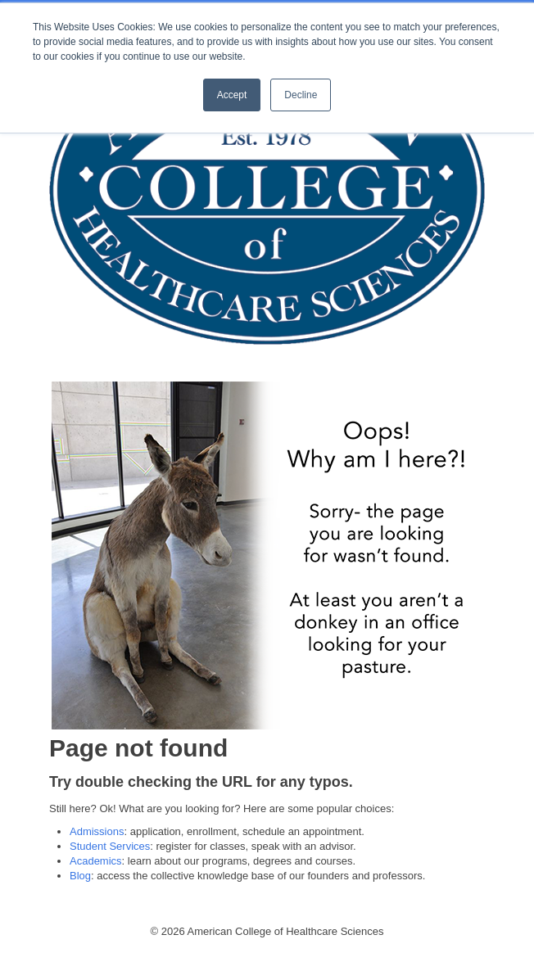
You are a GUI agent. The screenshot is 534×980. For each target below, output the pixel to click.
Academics (96, 861)
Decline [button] (301, 95)
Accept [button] (232, 95)
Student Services (110, 846)
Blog (80, 876)
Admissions (97, 831)
